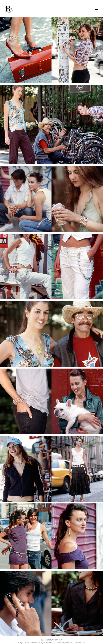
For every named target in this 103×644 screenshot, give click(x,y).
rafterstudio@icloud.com (63, 643)
